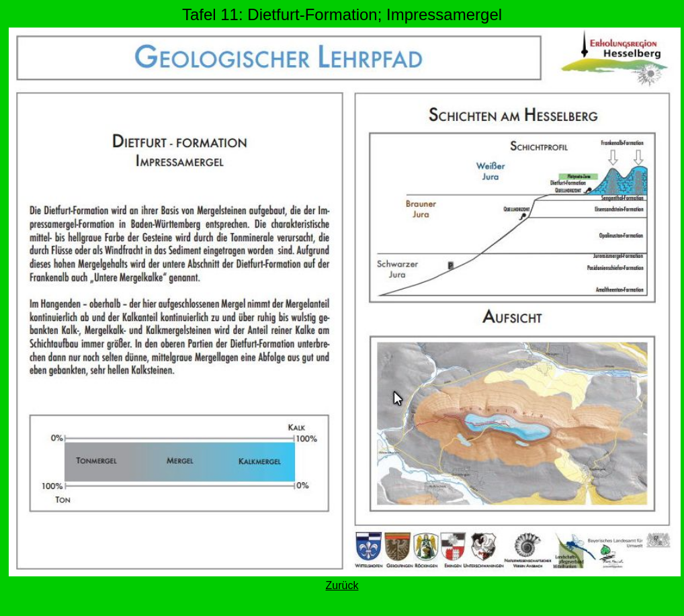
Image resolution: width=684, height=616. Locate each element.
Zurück (342, 585)
